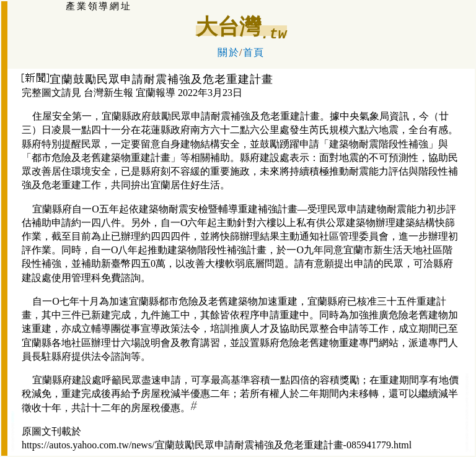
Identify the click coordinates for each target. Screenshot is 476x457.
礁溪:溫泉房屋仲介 (13, 431)
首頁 (254, 52)
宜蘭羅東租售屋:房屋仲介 (467, 403)
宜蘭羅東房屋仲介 (467, 437)
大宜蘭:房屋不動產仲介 (13, 417)
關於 (228, 52)
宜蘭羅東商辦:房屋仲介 (467, 415)
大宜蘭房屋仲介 (13, 446)
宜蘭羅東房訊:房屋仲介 (467, 390)
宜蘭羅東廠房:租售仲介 (467, 426)
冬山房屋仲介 (13, 439)
